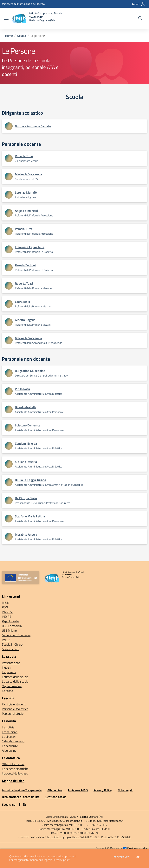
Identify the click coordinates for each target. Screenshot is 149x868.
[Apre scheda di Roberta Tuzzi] (9, 158)
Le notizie (8, 727)
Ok (138, 857)
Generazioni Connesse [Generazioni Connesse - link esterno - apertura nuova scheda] (16, 635)
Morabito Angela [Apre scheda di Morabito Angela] (26, 534)
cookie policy (62, 860)
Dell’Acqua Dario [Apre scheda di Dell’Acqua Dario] (26, 498)
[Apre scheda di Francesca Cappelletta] (9, 249)
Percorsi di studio (13, 714)
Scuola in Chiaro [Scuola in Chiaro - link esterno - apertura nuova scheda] (12, 644)
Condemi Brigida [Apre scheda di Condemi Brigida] (26, 443)
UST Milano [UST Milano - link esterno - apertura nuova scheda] (9, 630)
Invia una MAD (78, 790)
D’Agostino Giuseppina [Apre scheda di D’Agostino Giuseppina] (30, 371)
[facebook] (20, 805)
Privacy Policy (103, 790)
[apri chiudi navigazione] (6, 19)
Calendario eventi (13, 741)
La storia (7, 691)
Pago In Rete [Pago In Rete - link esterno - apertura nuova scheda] (10, 621)
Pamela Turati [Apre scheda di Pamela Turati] (24, 229)
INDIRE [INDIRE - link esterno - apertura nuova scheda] (7, 617)
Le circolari (9, 737)
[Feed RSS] (25, 805)
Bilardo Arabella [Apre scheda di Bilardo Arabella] (26, 407)
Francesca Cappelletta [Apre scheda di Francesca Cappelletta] (30, 247)
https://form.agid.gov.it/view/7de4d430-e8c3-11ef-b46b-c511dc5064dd (89, 837)
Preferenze (121, 857)
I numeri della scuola (15, 677)
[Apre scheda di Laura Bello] (9, 304)
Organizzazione (12, 686)
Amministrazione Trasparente (22, 790)
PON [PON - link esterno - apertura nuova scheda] (5, 607)
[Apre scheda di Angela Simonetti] (9, 213)
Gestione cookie (56, 797)
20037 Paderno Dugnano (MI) (87, 817)
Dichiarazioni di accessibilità (21, 797)
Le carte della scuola (15, 681)
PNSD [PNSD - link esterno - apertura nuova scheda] (6, 640)
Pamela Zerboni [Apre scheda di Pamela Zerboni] (25, 265)
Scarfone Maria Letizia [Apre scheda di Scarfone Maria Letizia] (30, 516)
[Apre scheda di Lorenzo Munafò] (9, 195)
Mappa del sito (13, 781)
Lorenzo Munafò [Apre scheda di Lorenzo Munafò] (26, 192)
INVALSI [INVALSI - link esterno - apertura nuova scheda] (7, 612)
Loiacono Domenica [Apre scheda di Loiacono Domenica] (28, 425)
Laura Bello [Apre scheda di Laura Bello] (22, 302)
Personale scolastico (15, 709)
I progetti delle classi (15, 773)
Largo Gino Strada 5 (57, 817)
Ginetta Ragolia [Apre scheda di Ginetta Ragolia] (25, 320)
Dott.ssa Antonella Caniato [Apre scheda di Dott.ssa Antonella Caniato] (33, 126)
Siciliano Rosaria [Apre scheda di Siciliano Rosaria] (26, 462)
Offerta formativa (13, 764)
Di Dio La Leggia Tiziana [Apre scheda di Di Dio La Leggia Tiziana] (30, 480)
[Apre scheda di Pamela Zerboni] (9, 268)
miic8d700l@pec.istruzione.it (107, 821)
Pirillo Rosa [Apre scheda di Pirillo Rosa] (22, 389)
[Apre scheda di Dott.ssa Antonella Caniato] (9, 126)
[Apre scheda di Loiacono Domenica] (9, 428)
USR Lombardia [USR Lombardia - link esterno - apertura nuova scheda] (12, 626)
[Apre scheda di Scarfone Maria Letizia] (9, 519)
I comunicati (10, 732)
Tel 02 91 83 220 (35, 821)
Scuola (22, 36)
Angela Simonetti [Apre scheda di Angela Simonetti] (26, 211)
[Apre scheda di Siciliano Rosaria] (9, 464)
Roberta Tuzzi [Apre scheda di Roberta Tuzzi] (24, 156)
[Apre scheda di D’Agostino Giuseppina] (9, 373)
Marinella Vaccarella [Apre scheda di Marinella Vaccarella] (28, 174)
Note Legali (125, 790)
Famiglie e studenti (14, 704)
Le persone (9, 672)
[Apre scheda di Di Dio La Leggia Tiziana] (9, 482)
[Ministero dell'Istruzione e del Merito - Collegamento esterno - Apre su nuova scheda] (23, 4)
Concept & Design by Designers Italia (121, 848)
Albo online (9, 750)
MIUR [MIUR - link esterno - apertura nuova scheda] (6, 603)
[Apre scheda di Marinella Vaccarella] (9, 177)
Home (9, 36)
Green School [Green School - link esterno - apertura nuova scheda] (11, 649)
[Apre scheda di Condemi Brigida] (9, 446)
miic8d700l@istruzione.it (68, 821)
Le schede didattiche (15, 769)
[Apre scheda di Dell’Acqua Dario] (9, 500)
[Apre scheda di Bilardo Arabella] (9, 409)
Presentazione (11, 663)
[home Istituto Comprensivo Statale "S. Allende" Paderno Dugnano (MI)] (37, 19)
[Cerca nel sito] (140, 19)
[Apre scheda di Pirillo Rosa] (9, 391)
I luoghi (7, 667)
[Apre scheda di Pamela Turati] (9, 231)
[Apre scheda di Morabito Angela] (9, 537)
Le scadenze (10, 746)
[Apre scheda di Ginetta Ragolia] (9, 322)
